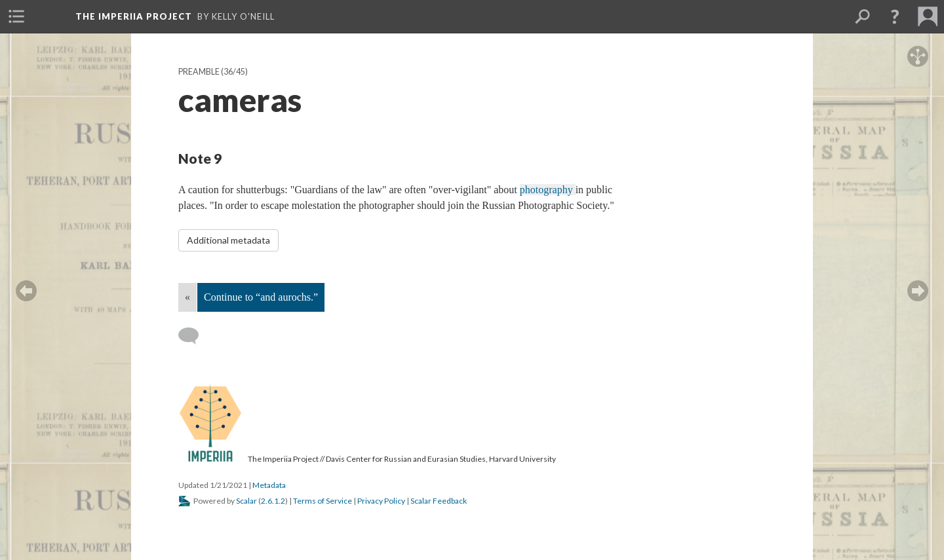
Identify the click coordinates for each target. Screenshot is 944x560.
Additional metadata (228, 240)
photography (548, 190)
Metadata (269, 485)
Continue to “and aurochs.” (261, 297)
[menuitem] (16, 16)
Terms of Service (323, 501)
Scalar (246, 501)
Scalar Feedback (439, 501)
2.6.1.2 (273, 501)
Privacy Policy (381, 501)
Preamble (199, 72)
